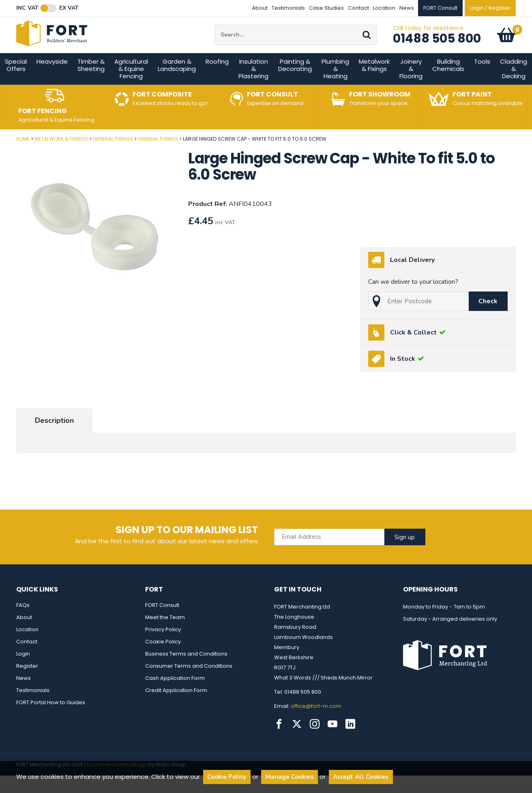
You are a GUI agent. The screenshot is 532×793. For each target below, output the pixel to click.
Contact (358, 8)
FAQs (23, 623)
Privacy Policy (163, 647)
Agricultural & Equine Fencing (131, 87)
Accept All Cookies (361, 777)
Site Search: (215, 34)
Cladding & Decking (514, 87)
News (407, 8)
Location (384, 8)
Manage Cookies (290, 777)
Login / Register (490, 8)
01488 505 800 (437, 47)
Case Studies (326, 8)
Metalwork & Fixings (374, 83)
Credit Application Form (176, 708)
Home (23, 157)
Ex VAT (69, 8)
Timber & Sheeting (91, 83)
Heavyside (52, 79)
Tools (482, 79)
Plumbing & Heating (335, 87)
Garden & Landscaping (177, 83)
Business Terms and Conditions (186, 672)
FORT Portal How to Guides (51, 720)
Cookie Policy (163, 659)
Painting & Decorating (295, 83)
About (260, 8)
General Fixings (113, 157)
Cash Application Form (175, 696)
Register (27, 684)
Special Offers (16, 83)
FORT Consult (162, 623)
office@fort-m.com (316, 724)
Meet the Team (165, 635)
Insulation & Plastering (253, 87)
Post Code (0, 154)
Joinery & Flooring (411, 87)
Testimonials (288, 8)
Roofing (217, 79)
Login (23, 672)
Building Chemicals (448, 83)
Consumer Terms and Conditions (189, 684)
